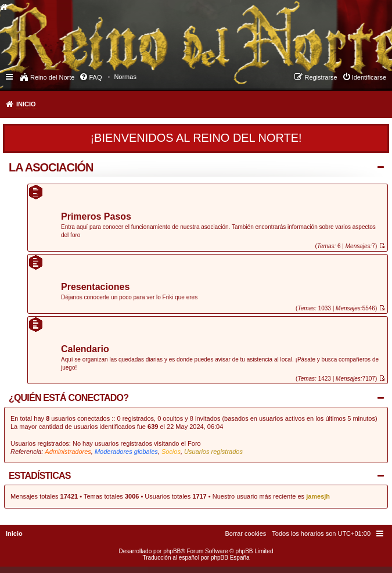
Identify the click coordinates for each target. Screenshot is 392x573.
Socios (171, 452)
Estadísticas (40, 476)
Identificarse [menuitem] (369, 77)
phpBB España (230, 558)
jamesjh (318, 496)
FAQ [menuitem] (95, 77)
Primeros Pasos (96, 217)
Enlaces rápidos (10, 76)
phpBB (172, 551)
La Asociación (51, 167)
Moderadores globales (126, 452)
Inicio (26, 104)
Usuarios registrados (213, 452)
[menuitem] (125, 77)
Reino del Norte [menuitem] (52, 77)
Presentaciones (95, 287)
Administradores (68, 452)
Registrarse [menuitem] (321, 77)
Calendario (85, 350)
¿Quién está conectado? (69, 398)
